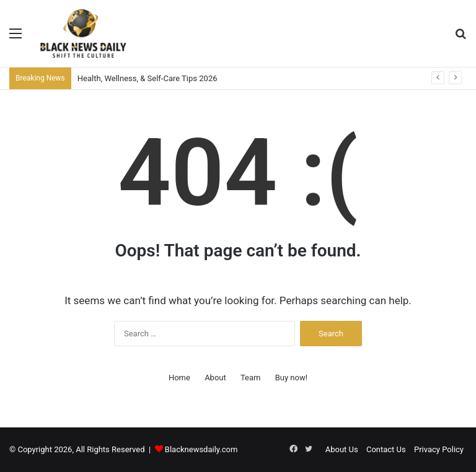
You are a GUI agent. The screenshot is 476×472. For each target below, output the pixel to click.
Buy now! (291, 378)
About (215, 378)
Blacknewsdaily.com (201, 449)
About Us (342, 449)
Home (179, 378)
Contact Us (386, 449)
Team (251, 378)
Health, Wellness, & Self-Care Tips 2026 (148, 78)
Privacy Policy (439, 449)
